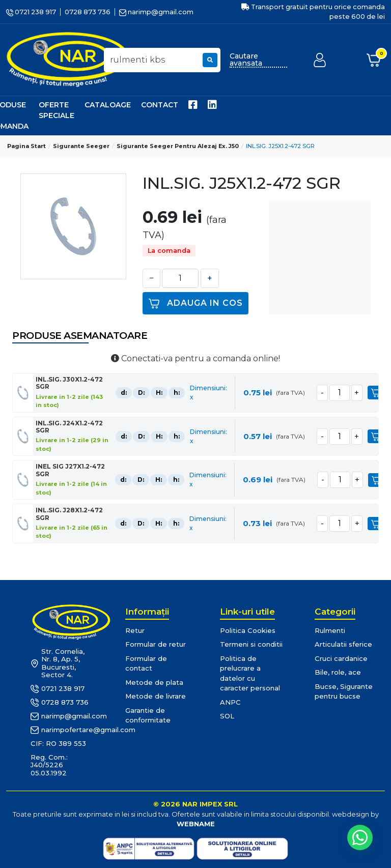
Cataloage (108, 105)
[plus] (356, 393)
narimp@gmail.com (156, 12)
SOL (227, 716)
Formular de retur (156, 644)
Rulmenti (330, 630)
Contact (160, 105)
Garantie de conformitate (148, 715)
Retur (135, 630)
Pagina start (26, 146)
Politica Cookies (248, 630)
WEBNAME (196, 824)
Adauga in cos (196, 303)
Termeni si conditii (251, 644)
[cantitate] (339, 393)
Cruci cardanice (341, 658)
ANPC (230, 702)
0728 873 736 (88, 12)
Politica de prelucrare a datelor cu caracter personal (250, 673)
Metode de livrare (156, 696)
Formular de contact (146, 663)
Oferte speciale (57, 110)
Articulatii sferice (343, 644)
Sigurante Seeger (81, 146)
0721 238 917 (31, 12)
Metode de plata (154, 682)
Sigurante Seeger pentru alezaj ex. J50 (178, 146)
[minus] (321, 393)
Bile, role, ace (338, 672)
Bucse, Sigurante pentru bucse (344, 691)
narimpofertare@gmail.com (63, 730)
